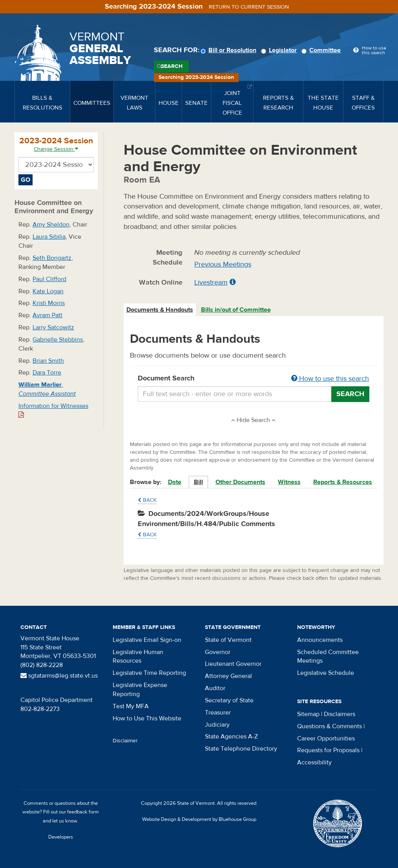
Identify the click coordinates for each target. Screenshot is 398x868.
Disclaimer (125, 741)
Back (147, 500)
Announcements (320, 640)
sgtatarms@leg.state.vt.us (59, 676)
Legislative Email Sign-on (147, 640)
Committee (322, 50)
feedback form (83, 812)
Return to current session (249, 7)
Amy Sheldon (51, 225)
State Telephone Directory (241, 749)
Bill (198, 482)
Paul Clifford (49, 279)
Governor (218, 652)
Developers (61, 837)
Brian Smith (48, 361)
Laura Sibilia (49, 237)
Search (172, 66)
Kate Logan (48, 291)
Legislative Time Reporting (149, 673)
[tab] (160, 310)
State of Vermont (228, 640)
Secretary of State (229, 700)
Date (175, 482)
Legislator (280, 50)
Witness (289, 482)
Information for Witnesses (53, 410)
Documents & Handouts (160, 310)
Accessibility (314, 762)
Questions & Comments (330, 726)
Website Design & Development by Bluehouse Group (199, 819)
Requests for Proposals (328, 750)
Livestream (211, 282)
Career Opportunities (326, 738)
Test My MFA (131, 706)
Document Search (254, 379)
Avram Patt (47, 315)
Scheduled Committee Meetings (328, 657)
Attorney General (228, 676)
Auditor (215, 688)
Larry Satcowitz (53, 327)
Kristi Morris (49, 303)
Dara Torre (47, 373)
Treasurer (218, 713)
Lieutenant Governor (233, 664)
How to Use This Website (147, 718)
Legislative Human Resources (138, 657)
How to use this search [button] (330, 379)
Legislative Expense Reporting (140, 690)
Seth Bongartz (52, 258)
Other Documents (240, 482)
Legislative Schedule (326, 673)
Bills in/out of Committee (236, 310)
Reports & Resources (343, 482)
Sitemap (308, 714)
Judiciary (217, 725)
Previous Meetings (223, 264)
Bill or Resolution (230, 50)
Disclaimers (340, 714)
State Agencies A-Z (231, 736)
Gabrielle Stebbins (58, 340)
